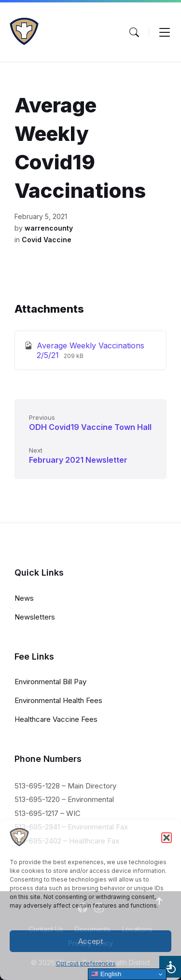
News (24, 598)
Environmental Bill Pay (50, 682)
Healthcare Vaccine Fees (56, 719)
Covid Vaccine (47, 240)
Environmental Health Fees (58, 700)
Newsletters (35, 617)
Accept (90, 941)
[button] (167, 838)
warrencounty (49, 228)
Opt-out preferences (86, 963)
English (106, 974)
